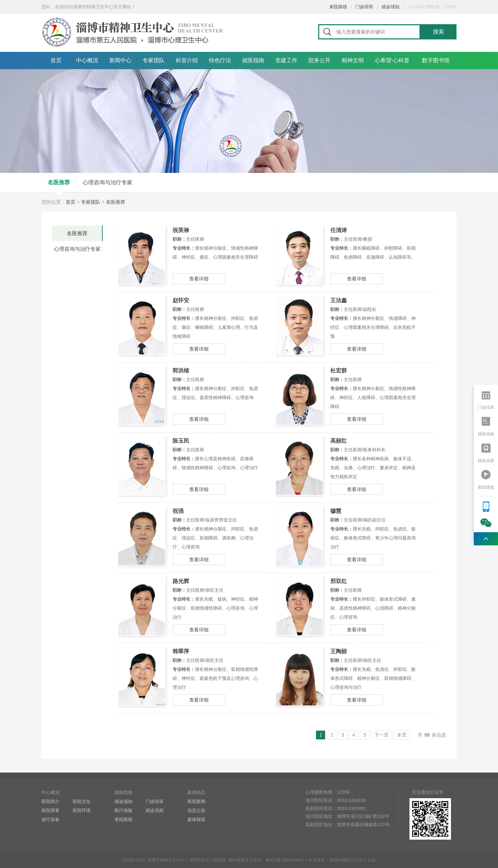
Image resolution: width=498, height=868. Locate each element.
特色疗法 (220, 60)
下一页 (381, 735)
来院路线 (338, 7)
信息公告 (196, 810)
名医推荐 (59, 182)
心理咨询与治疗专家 (108, 182)
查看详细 (199, 279)
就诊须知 (390, 7)
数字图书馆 (436, 60)
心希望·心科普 (392, 60)
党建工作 (286, 60)
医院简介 (50, 801)
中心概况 (87, 60)
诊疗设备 (50, 819)
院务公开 (320, 60)
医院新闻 (196, 801)
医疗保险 (123, 810)
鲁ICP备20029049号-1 (286, 860)
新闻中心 (120, 60)
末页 (402, 735)
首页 (56, 60)
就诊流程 (155, 810)
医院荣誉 (50, 810)
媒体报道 (196, 819)
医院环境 (82, 810)
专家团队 (154, 60)
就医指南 (253, 60)
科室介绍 (187, 60)
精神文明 (353, 60)
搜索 (439, 32)
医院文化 (82, 801)
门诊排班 (364, 7)
